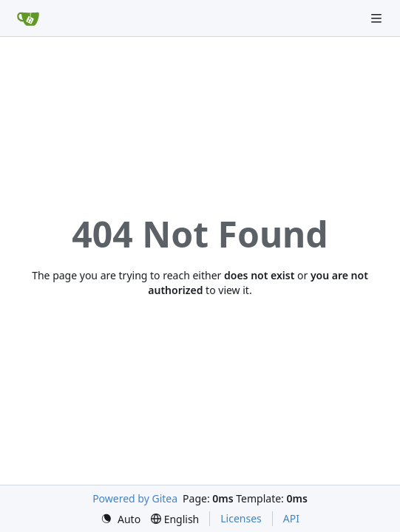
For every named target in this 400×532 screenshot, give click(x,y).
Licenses (241, 518)
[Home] (28, 18)
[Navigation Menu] (378, 18)
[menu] (121, 519)
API (291, 518)
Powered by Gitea (135, 498)
